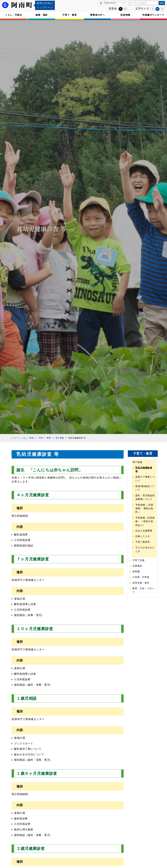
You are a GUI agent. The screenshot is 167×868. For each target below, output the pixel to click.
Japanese (108, 3)
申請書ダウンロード (153, 15)
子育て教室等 (143, 542)
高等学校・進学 (141, 583)
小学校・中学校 (141, 577)
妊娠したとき (143, 536)
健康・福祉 (42, 15)
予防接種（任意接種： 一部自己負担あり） (145, 521)
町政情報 (125, 15)
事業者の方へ (97, 15)
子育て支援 (138, 560)
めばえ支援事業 (144, 531)
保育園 (136, 572)
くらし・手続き (14, 15)
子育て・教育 (70, 15)
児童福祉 (137, 566)
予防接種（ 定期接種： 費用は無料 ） (144, 508)
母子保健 (137, 462)
